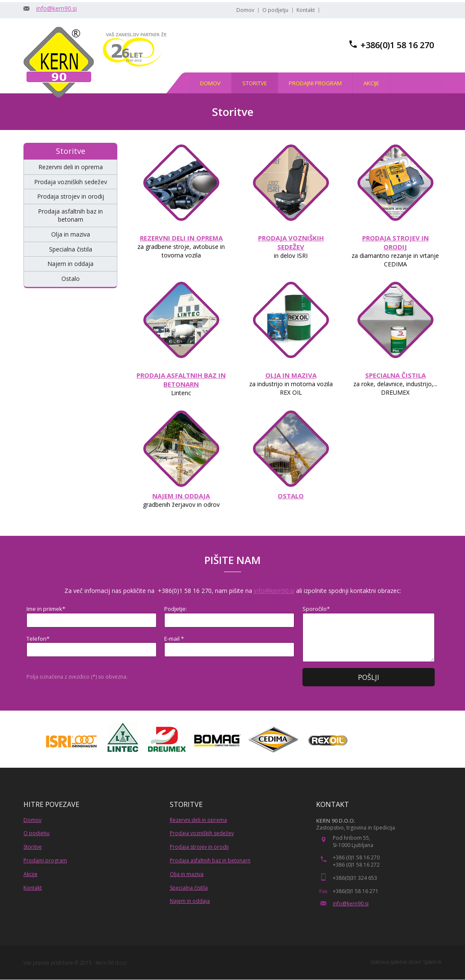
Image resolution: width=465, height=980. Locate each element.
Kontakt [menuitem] (306, 10)
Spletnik (432, 962)
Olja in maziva (187, 874)
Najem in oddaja (190, 901)
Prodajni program (45, 860)
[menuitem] (211, 83)
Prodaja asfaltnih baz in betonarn (210, 860)
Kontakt (33, 888)
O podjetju (36, 833)
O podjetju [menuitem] (275, 10)
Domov (32, 820)
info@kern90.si (57, 8)
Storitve (33, 847)
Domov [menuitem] (245, 10)
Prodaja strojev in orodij (199, 847)
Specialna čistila (189, 888)
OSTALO (291, 496)
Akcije (31, 874)
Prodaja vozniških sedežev (202, 833)
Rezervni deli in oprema (198, 820)
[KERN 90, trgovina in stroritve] (59, 62)
